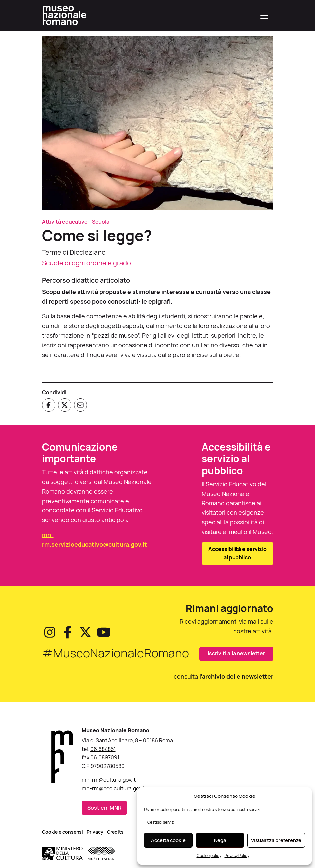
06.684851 (103, 749)
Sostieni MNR (104, 808)
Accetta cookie (168, 840)
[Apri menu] (264, 15)
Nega (220, 840)
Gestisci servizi (161, 822)
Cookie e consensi (63, 832)
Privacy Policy (237, 856)
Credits (115, 832)
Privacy (95, 832)
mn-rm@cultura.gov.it (109, 780)
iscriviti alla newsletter (236, 653)
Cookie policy (209, 856)
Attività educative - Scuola (76, 222)
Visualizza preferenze (276, 840)
